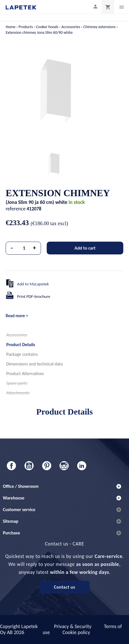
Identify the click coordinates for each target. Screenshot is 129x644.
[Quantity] (24, 248)
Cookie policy (76, 632)
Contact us (64, 587)
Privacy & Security (73, 626)
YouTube (29, 466)
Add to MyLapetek (33, 284)
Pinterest (47, 466)
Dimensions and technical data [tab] (34, 364)
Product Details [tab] (21, 345)
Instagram (64, 466)
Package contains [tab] (22, 354)
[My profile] (95, 6)
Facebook (11, 466)
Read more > (17, 316)
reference (16, 209)
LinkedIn (82, 466)
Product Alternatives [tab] (25, 374)
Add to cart (85, 248)
